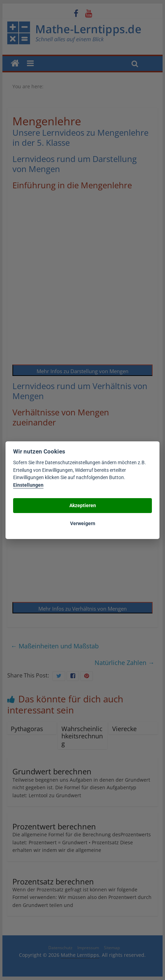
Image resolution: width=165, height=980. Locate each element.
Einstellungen (28, 485)
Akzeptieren (83, 505)
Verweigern (83, 523)
